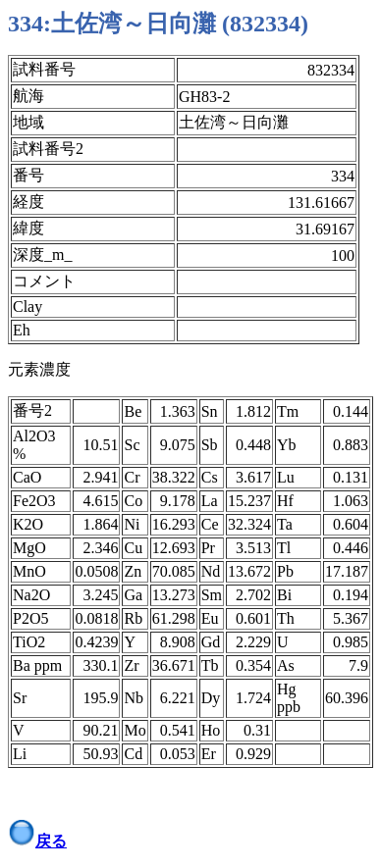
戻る (51, 841)
